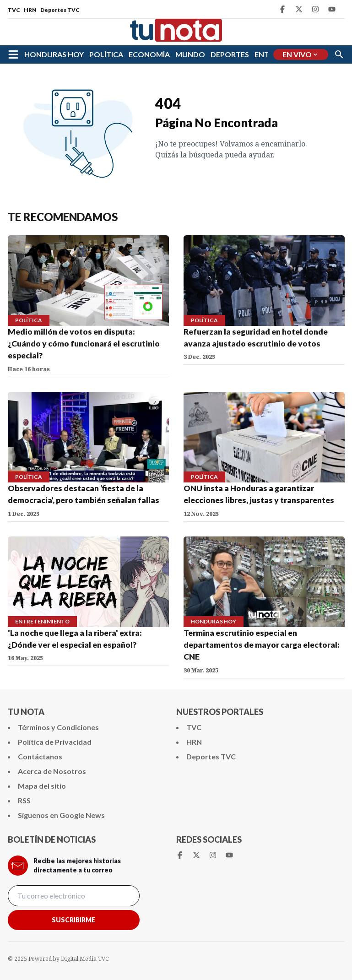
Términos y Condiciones (58, 727)
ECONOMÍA (149, 54)
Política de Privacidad (55, 742)
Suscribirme (73, 920)
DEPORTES (230, 54)
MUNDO (190, 54)
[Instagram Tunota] (315, 9)
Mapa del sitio (42, 786)
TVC (14, 10)
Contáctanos (40, 756)
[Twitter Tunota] (299, 9)
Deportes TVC (60, 10)
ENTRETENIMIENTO (42, 621)
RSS (24, 800)
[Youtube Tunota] (332, 9)
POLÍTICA (106, 54)
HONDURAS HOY (54, 54)
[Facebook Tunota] (282, 9)
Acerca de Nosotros (52, 771)
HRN (30, 10)
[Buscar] (339, 54)
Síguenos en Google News (61, 815)
